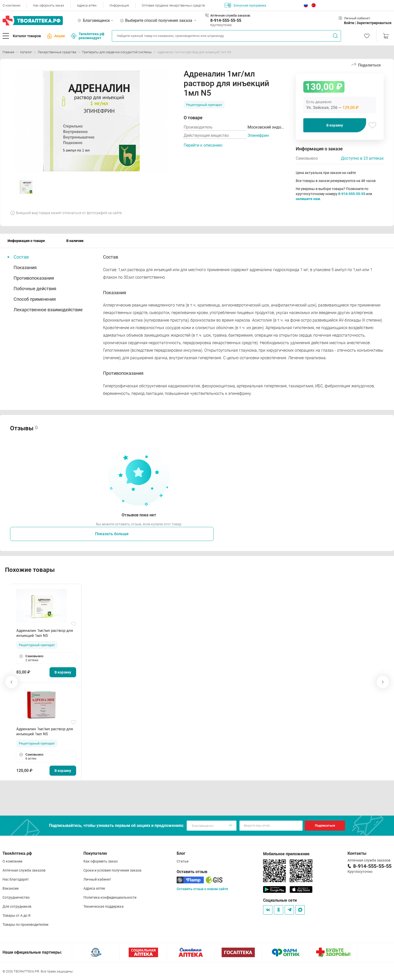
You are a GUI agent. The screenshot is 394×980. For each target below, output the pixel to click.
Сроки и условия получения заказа (112, 870)
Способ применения (35, 299)
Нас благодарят (16, 879)
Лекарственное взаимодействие (48, 310)
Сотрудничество (16, 897)
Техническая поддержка (104, 906)
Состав (21, 257)
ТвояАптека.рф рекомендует (88, 36)
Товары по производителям (25, 925)
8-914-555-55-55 (226, 20)
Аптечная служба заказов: (230, 15)
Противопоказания (34, 278)
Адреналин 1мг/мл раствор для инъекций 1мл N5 (45, 633)
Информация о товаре (26, 241)
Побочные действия (35, 289)
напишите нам (308, 199)
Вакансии (11, 888)
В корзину (335, 125)
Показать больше (112, 534)
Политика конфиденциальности (110, 897)
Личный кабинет (97, 879)
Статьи (183, 861)
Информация (119, 5)
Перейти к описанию (203, 145)
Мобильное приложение (286, 854)
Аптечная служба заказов (24, 870)
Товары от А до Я (16, 915)
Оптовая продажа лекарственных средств (173, 5)
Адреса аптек (87, 5)
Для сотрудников (17, 906)
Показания (25, 267)
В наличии (75, 241)
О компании (11, 5)
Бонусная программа (245, 5)
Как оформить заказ (49, 5)
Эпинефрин (258, 135)
